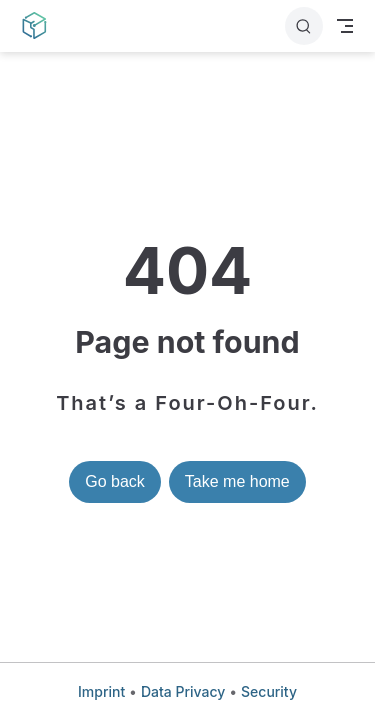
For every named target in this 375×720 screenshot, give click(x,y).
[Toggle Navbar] (345, 26)
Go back (115, 481)
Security (269, 691)
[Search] (304, 26)
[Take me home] (41, 26)
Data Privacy (183, 691)
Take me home (237, 481)
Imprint (101, 691)
